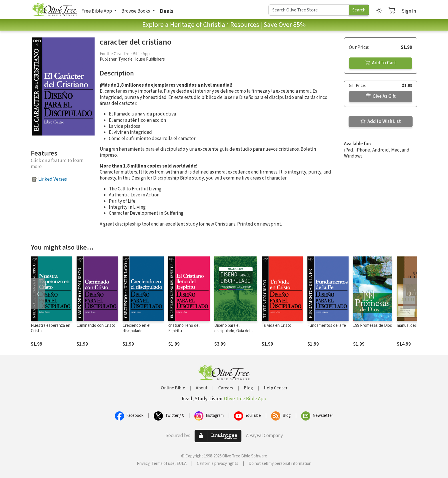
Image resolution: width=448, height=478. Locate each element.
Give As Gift (381, 96)
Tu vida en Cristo (277, 325)
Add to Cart (381, 63)
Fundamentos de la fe (327, 325)
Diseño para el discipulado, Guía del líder (232, 331)
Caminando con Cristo (96, 325)
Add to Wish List (381, 122)
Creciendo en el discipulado (136, 328)
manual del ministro (414, 325)
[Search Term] (309, 10)
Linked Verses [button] (53, 179)
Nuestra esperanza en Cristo (51, 328)
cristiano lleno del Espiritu (184, 328)
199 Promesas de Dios (373, 325)
